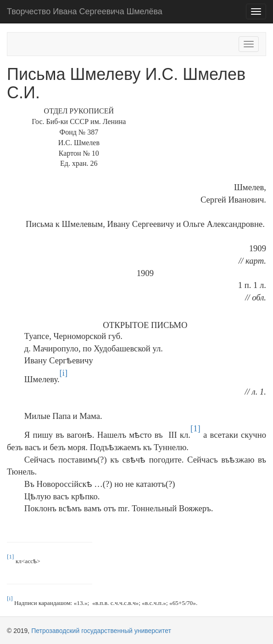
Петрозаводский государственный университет (101, 631)
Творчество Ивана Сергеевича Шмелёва (85, 11)
